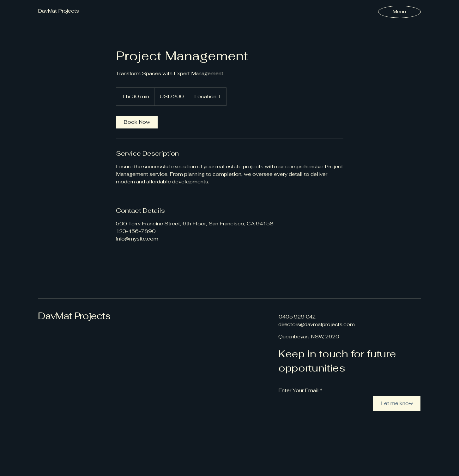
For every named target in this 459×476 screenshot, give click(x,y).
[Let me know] (397, 403)
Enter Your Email (299, 390)
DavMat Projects (74, 316)
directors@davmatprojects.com (317, 324)
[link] (137, 122)
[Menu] (399, 12)
